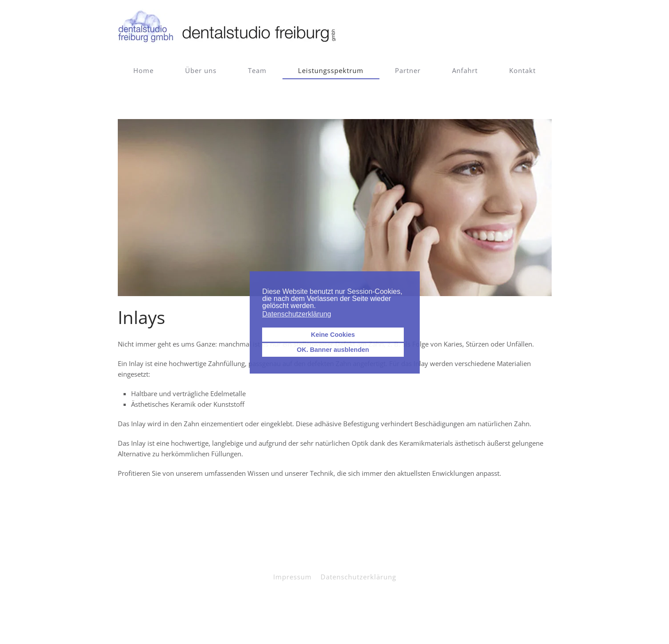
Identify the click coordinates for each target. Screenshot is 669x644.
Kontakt (522, 70)
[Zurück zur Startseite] (228, 26)
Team (257, 70)
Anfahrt (465, 70)
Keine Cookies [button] (333, 335)
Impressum (292, 577)
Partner (408, 70)
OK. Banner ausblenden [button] (333, 350)
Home (143, 70)
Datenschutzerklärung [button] (297, 314)
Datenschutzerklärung (358, 577)
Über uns (201, 70)
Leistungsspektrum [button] (331, 70)
